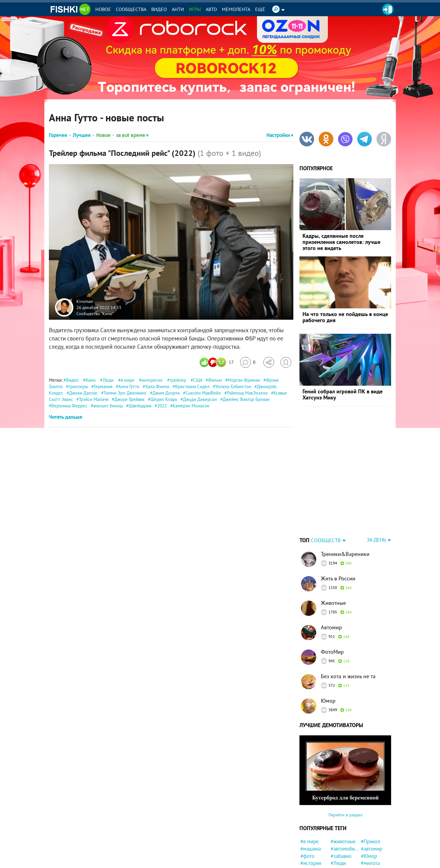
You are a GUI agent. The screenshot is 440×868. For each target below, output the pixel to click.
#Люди (338, 825)
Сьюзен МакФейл (203, 393)
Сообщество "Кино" (95, 313)
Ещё (260, 9)
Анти (178, 9)
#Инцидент (313, 861)
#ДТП (367, 861)
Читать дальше (66, 417)
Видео (159, 9)
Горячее (58, 135)
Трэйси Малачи (94, 399)
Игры (195, 9)
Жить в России (338, 540)
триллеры (78, 386)
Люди (108, 380)
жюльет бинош (108, 406)
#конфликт (343, 840)
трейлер (178, 380)
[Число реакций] (217, 362)
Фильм (215, 380)
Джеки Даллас (83, 393)
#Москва (340, 854)
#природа (311, 854)
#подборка (343, 861)
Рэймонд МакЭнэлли (247, 393)
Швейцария (140, 406)
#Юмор (369, 818)
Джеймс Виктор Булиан (246, 399)
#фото (307, 818)
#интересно (314, 847)
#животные (343, 803)
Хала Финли (157, 386)
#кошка (339, 847)
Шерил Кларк (164, 399)
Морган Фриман (244, 380)
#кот (366, 847)
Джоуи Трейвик (129, 399)
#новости (311, 832)
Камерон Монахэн (191, 406)
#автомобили (345, 811)
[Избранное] (286, 362)
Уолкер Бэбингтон (233, 386)
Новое (103, 9)
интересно (152, 380)
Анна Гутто (129, 386)
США (198, 380)
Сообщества (131, 9)
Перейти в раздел (345, 777)
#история (311, 825)
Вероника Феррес (69, 406)
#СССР (338, 832)
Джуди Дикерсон (200, 399)
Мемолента (236, 9)
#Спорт (369, 854)
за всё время (132, 135)
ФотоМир (332, 614)
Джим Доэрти (166, 393)
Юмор (328, 662)
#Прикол (371, 803)
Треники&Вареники (345, 516)
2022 (162, 406)
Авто (211, 9)
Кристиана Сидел (192, 386)
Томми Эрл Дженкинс (125, 393)
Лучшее (82, 135)
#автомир (372, 811)
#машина (311, 811)
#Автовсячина (315, 840)
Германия (103, 386)
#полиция (372, 832)
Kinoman (85, 301)
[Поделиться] (269, 362)
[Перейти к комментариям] (248, 362)
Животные (333, 565)
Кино (91, 380)
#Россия (370, 840)
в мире (128, 380)
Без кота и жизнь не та (348, 638)
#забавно (341, 818)
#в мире (310, 803)
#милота (370, 825)
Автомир (331, 589)
